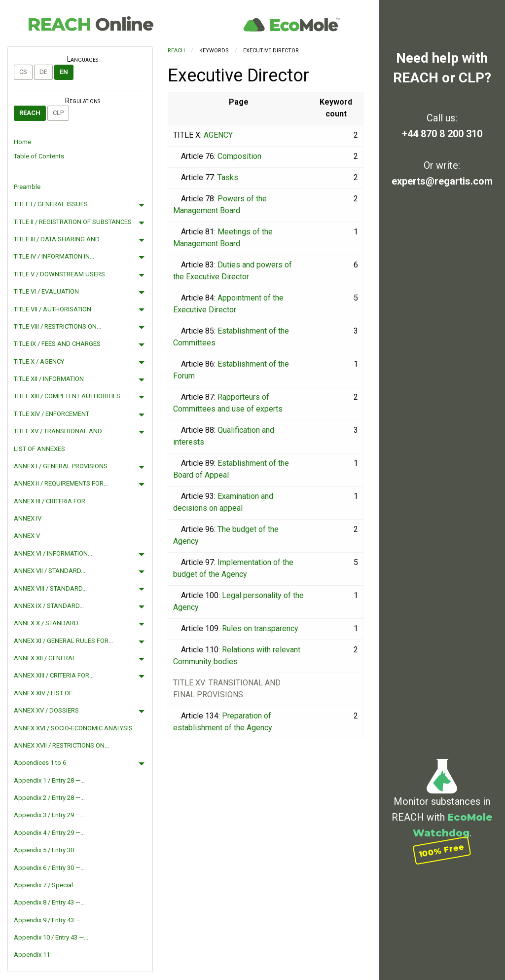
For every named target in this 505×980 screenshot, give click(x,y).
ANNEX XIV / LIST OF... (45, 693)
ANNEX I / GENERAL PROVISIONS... (63, 466)
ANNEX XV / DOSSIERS (46, 710)
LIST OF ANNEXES (39, 449)
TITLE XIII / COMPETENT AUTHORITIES (67, 396)
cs (23, 72)
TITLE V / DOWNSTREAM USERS (59, 274)
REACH (90, 24)
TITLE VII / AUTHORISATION (53, 309)
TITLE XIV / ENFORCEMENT (52, 414)
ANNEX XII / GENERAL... (47, 658)
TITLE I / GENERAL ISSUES (51, 204)
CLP (58, 113)
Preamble (27, 187)
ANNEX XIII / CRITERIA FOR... (54, 675)
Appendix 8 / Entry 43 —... (49, 902)
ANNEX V (27, 536)
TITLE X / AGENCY (39, 361)
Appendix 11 (32, 955)
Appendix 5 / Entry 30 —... (49, 850)
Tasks (228, 177)
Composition (239, 156)
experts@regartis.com (442, 181)
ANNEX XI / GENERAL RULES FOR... (63, 641)
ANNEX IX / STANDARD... (49, 606)
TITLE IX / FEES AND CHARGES (57, 344)
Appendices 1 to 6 (40, 763)
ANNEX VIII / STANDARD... (50, 588)
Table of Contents (39, 156)
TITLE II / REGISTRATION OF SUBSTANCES (73, 222)
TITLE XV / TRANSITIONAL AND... (60, 431)
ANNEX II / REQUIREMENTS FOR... (61, 483)
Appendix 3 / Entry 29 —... (49, 815)
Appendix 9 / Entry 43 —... (49, 920)
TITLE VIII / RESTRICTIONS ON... (57, 326)
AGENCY (218, 135)
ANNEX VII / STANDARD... (50, 571)
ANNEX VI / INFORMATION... (53, 553)
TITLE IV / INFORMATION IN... (54, 256)
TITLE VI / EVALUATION (46, 291)
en (64, 72)
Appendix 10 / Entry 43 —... (51, 937)
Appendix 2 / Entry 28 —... (49, 798)
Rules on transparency (260, 628)
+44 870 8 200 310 (442, 134)
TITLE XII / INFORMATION (49, 379)
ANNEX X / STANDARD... (48, 623)
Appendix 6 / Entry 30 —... (49, 868)
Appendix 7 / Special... (46, 885)
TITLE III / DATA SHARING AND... (59, 239)
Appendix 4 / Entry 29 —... (49, 833)
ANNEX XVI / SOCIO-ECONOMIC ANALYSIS (73, 728)
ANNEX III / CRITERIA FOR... (52, 501)
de (43, 72)
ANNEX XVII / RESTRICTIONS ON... (61, 745)
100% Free (442, 850)
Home (22, 142)
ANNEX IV (28, 518)
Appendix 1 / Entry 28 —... (49, 780)
